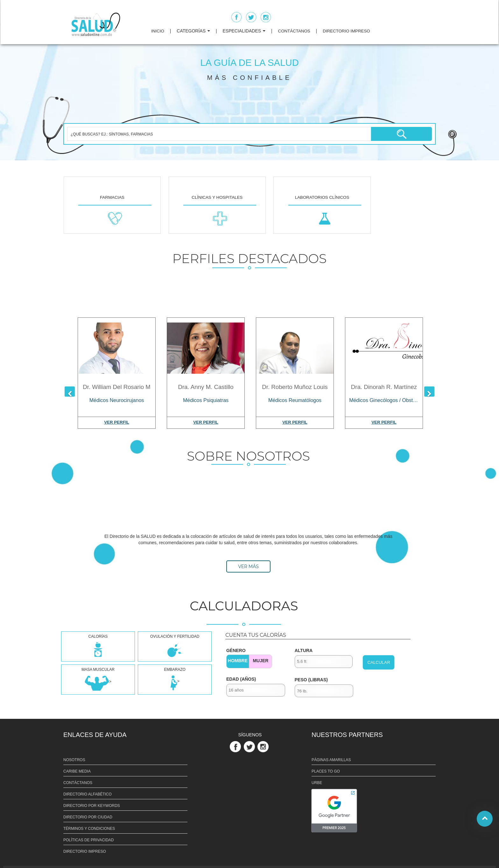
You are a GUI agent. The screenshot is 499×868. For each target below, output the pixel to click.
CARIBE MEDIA (77, 771)
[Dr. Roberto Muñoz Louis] (295, 348)
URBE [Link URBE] (317, 783)
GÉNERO (236, 650)
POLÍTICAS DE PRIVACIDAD (88, 840)
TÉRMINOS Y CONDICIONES (89, 829)
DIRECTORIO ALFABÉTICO (88, 794)
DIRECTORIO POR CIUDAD (88, 817)
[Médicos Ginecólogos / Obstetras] (384, 399)
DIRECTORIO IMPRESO (346, 31)
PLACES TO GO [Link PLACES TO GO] (326, 771)
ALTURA (304, 650)
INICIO (158, 31)
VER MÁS (248, 566)
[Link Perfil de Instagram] (264, 746)
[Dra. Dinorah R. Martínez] (384, 348)
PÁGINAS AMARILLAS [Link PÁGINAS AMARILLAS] (331, 760)
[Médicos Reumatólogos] (295, 399)
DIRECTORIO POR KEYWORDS (92, 806)
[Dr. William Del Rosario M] (117, 348)
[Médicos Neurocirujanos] (117, 399)
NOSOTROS (74, 760)
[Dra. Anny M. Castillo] (206, 348)
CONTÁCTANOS (294, 31)
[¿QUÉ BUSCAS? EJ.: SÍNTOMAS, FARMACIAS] (219, 134)
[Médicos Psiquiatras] (206, 399)
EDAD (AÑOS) (241, 679)
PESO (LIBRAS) (311, 680)
